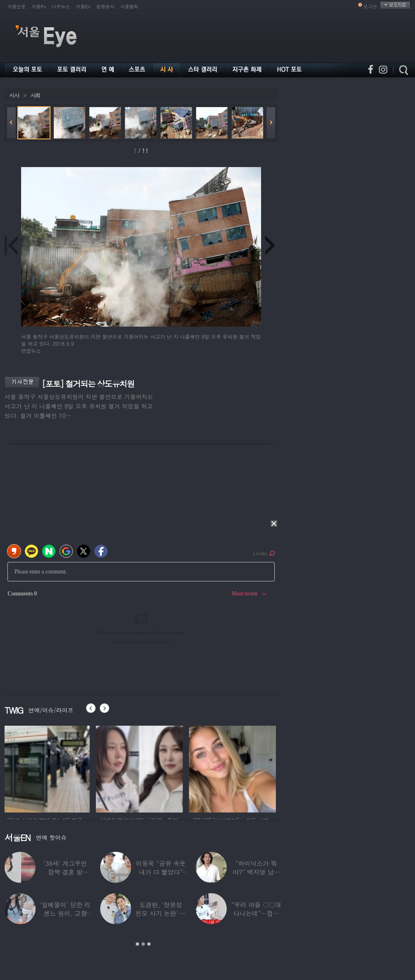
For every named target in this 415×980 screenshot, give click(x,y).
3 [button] (149, 944)
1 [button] (137, 944)
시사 (14, 95)
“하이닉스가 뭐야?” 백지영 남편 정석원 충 (256, 872)
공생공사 (106, 6)
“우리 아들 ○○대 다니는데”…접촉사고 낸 (256, 913)
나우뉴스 (61, 6)
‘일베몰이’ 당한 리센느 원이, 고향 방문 (65, 913)
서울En (83, 6)
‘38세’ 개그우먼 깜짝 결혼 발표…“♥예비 (65, 872)
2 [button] (143, 944)
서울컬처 (130, 6)
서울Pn (39, 6)
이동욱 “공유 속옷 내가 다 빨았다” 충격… (161, 872)
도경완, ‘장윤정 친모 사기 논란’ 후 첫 (161, 913)
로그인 (370, 6)
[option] (48, 768)
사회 (35, 95)
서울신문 (17, 6)
